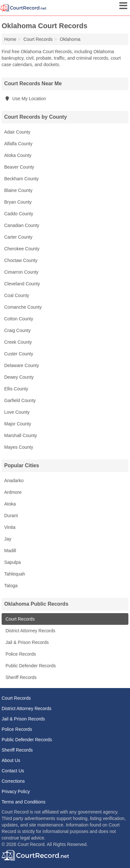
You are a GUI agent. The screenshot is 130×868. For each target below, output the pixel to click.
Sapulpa (12, 562)
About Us (11, 760)
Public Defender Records (30, 666)
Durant (11, 516)
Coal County (17, 295)
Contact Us (13, 771)
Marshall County (21, 435)
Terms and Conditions (23, 802)
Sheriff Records (20, 677)
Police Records (20, 654)
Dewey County (19, 377)
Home (10, 39)
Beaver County (19, 167)
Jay (8, 539)
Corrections (13, 781)
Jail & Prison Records (27, 642)
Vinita (10, 527)
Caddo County (19, 214)
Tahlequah (15, 574)
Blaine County (18, 190)
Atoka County (18, 155)
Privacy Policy (16, 791)
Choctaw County (21, 260)
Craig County (17, 330)
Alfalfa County (18, 144)
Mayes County (19, 447)
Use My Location (25, 99)
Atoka (10, 504)
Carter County (18, 237)
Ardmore (13, 492)
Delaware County (22, 365)
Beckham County (22, 179)
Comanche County (23, 307)
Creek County (18, 342)
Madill (10, 551)
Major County (18, 424)
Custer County (19, 354)
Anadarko (14, 481)
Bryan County (18, 202)
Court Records (19, 619)
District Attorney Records (30, 631)
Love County (17, 412)
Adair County (17, 132)
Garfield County (20, 400)
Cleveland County (22, 284)
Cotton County (19, 319)
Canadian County (22, 225)
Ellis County (16, 389)
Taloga (11, 586)
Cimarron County (21, 272)
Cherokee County (22, 249)
